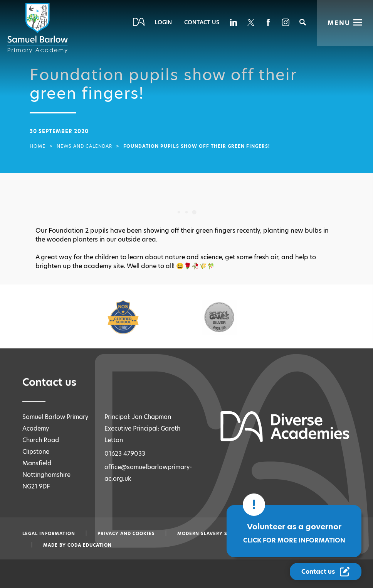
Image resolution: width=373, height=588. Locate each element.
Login (163, 22)
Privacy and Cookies (126, 534)
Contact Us (202, 22)
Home (38, 146)
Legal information (49, 534)
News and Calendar (84, 146)
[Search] (303, 22)
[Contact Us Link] (326, 572)
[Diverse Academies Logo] (39, 28)
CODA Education (90, 545)
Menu (339, 23)
